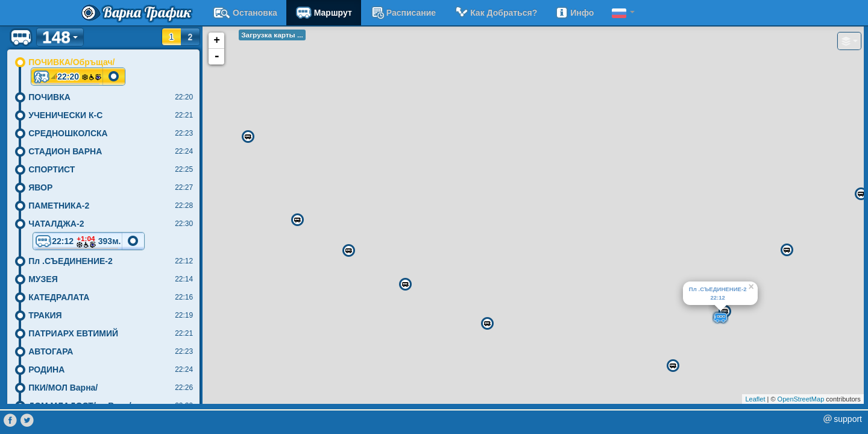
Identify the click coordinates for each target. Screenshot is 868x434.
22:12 (78, 242)
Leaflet (755, 399)
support (848, 419)
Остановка (245, 13)
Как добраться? (495, 13)
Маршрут (324, 13)
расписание (403, 13)
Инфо (574, 13)
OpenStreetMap (801, 399)
